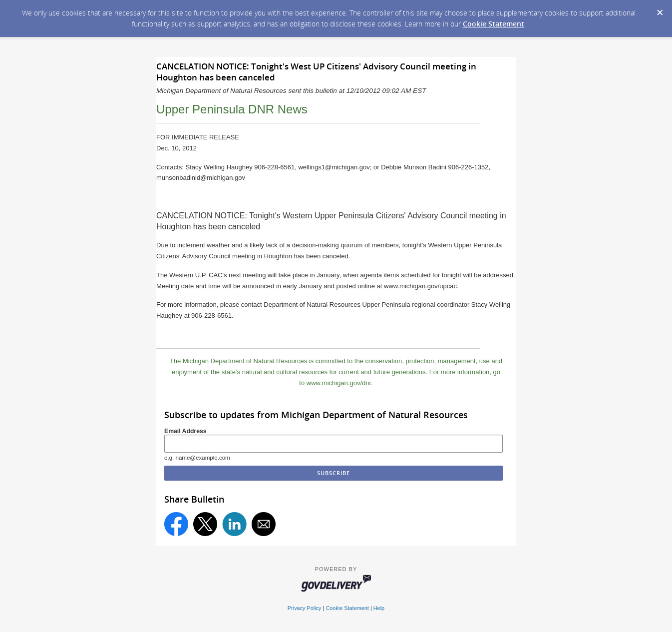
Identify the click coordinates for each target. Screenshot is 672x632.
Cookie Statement (494, 24)
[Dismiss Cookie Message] (660, 9)
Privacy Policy (305, 608)
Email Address (185, 431)
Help (379, 608)
